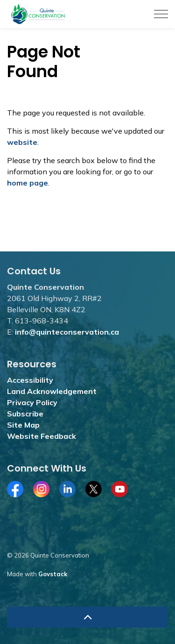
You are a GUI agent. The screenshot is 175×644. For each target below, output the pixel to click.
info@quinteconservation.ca (67, 332)
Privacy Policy (32, 402)
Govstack (53, 574)
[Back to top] (87, 617)
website (22, 142)
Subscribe (25, 414)
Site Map (23, 425)
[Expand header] (161, 14)
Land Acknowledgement (52, 391)
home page (28, 183)
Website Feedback (42, 436)
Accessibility (30, 380)
